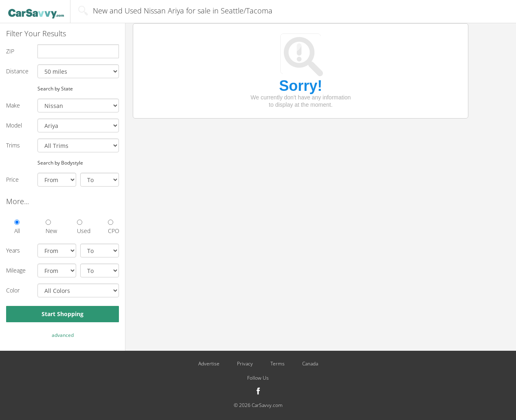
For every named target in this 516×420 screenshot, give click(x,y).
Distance (17, 71)
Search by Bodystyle (60, 163)
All (17, 227)
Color (13, 290)
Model (14, 125)
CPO (113, 227)
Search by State (55, 88)
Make (13, 105)
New (51, 227)
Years (13, 250)
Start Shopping (63, 314)
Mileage (16, 270)
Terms (278, 364)
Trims (13, 145)
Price (12, 179)
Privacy (245, 364)
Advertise (209, 364)
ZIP (10, 51)
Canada (310, 364)
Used (82, 227)
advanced (63, 335)
